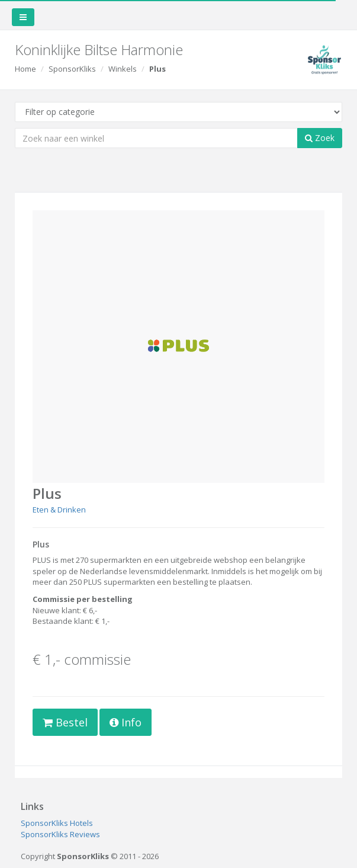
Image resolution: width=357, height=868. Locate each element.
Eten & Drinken (59, 510)
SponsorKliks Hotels (57, 823)
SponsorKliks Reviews (60, 834)
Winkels (123, 69)
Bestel (65, 722)
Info (126, 722)
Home (25, 69)
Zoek (320, 138)
